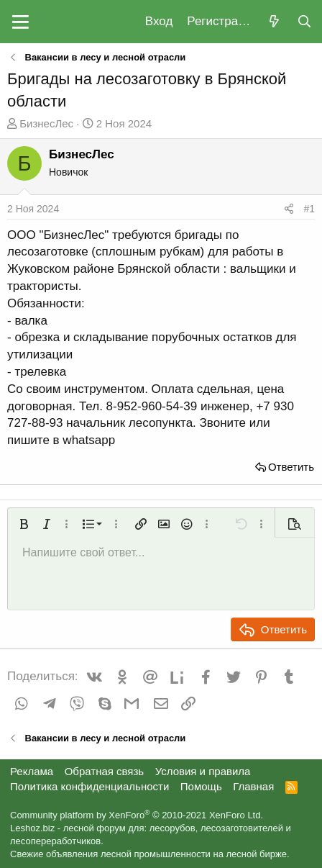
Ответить (291, 467)
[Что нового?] (274, 22)
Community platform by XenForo (137, 815)
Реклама (32, 771)
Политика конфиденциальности (89, 786)
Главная (253, 786)
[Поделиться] (289, 209)
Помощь (201, 786)
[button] (20, 22)
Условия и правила (203, 771)
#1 (309, 209)
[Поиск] (304, 22)
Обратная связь (105, 771)
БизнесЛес (46, 123)
